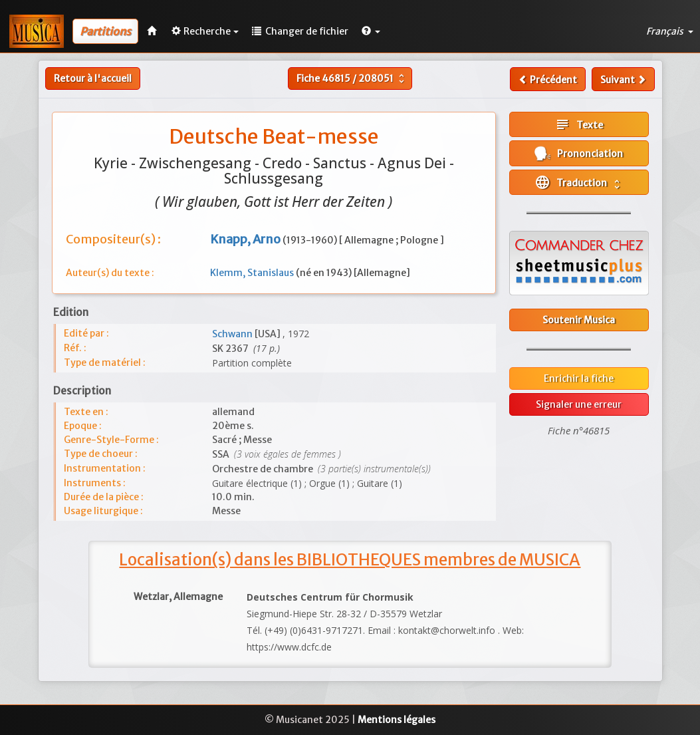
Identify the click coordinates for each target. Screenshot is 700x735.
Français (670, 31)
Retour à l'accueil (93, 78)
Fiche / (352, 78)
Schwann (233, 334)
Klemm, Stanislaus (253, 273)
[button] (371, 31)
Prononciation (579, 153)
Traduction (579, 182)
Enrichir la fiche (579, 378)
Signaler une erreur (579, 404)
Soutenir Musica (579, 320)
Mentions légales (397, 720)
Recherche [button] (205, 31)
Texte (579, 124)
